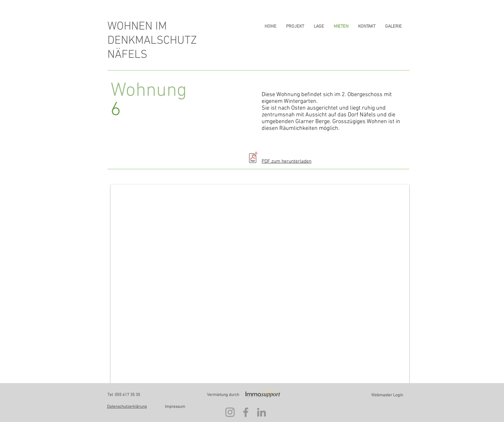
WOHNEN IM (137, 27)
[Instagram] (230, 412)
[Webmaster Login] (387, 395)
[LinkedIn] (261, 412)
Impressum (175, 407)
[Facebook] (246, 412)
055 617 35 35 (127, 395)
